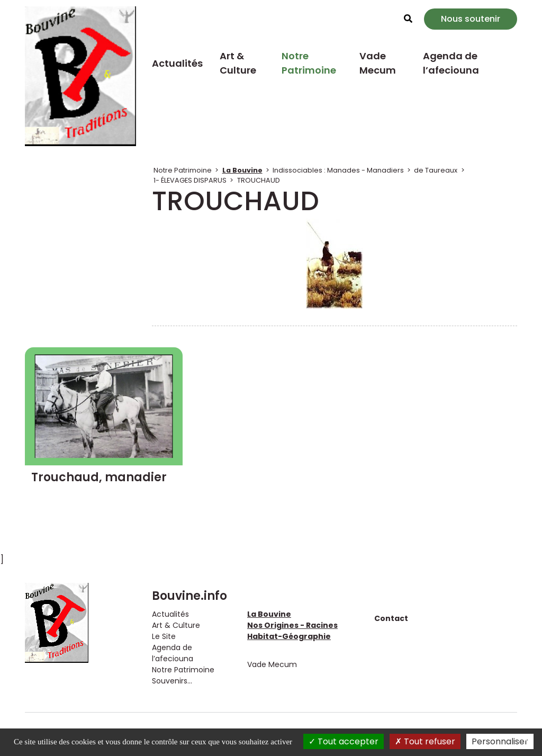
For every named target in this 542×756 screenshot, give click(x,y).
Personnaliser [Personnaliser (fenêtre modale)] (500, 741)
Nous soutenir (471, 19)
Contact (391, 618)
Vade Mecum (378, 63)
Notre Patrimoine (309, 63)
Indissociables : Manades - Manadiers (338, 170)
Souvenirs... (172, 681)
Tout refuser (425, 741)
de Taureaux (436, 170)
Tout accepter (344, 741)
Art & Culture (238, 63)
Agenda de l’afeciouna (451, 63)
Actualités (177, 63)
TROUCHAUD (259, 180)
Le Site (164, 636)
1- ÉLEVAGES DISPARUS (190, 180)
